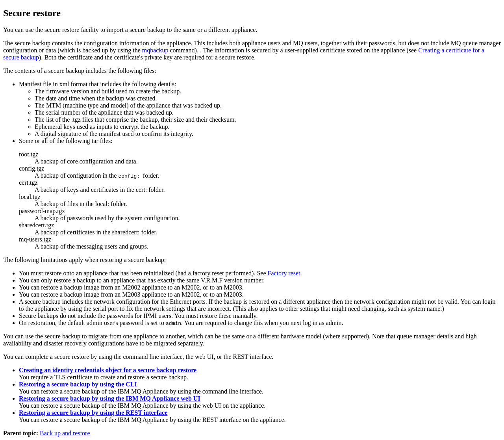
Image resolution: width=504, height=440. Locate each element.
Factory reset (284, 273)
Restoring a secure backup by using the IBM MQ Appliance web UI (110, 398)
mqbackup (155, 50)
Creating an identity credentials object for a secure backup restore (108, 370)
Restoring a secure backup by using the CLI (78, 384)
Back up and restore (65, 433)
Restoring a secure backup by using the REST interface (93, 413)
